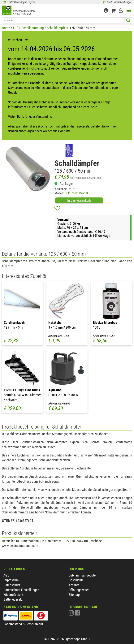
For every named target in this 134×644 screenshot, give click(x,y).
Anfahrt (74, 585)
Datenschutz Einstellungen (21, 590)
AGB (6, 575)
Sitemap (74, 595)
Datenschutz (12, 585)
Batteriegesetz (13, 599)
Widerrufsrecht (13, 595)
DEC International (76, 193)
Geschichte (76, 580)
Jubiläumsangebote (82, 575)
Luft (16, 28)
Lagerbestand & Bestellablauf (23, 624)
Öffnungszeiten (79, 590)
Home (6, 28)
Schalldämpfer (57, 28)
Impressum (11, 580)
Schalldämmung (33, 28)
